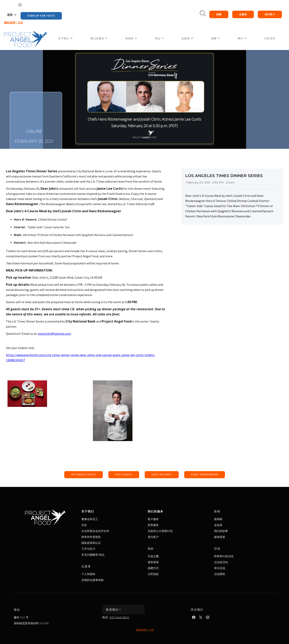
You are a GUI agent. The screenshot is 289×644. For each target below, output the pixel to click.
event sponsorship (205, 475)
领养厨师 (169, 562)
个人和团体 (104, 574)
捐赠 (219, 14)
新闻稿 (234, 519)
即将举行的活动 (240, 556)
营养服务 (169, 525)
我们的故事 (237, 531)
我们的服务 (172, 511)
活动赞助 (236, 574)
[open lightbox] (27, 394)
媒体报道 (236, 537)
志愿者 (243, 14)
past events (124, 475)
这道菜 (234, 525)
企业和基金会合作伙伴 (111, 531)
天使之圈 (169, 556)
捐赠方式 (169, 568)
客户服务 (169, 519)
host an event (162, 475)
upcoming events (84, 475)
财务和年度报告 (107, 537)
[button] (12, 15)
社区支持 (270, 38)
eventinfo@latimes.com (54, 334)
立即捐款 (169, 574)
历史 (100, 525)
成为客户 (270, 14)
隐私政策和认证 (107, 543)
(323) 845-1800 (119, 617)
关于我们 (104, 511)
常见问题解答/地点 (109, 555)
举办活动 (236, 568)
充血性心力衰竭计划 (176, 531)
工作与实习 (104, 549)
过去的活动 (237, 562)
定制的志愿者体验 (109, 580)
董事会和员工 (106, 519)
